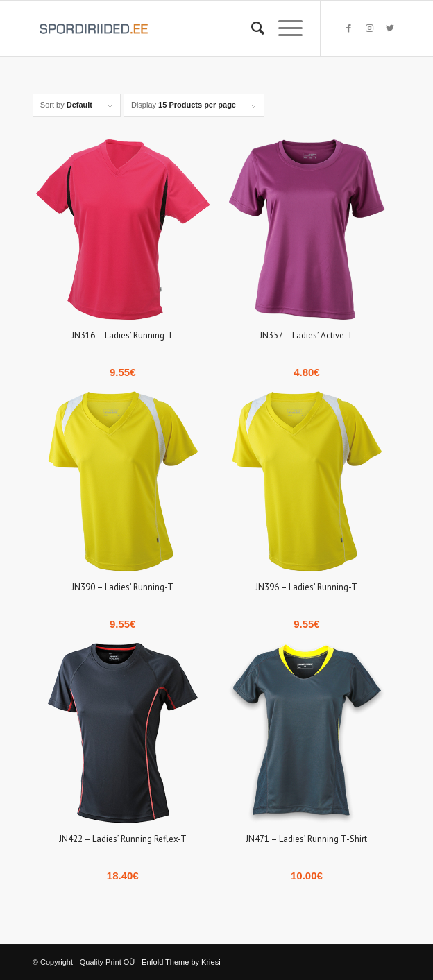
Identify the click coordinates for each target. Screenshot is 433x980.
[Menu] (283, 28)
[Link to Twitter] (390, 28)
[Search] (251, 28)
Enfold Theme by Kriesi (181, 962)
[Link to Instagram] (369, 28)
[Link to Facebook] (348, 28)
